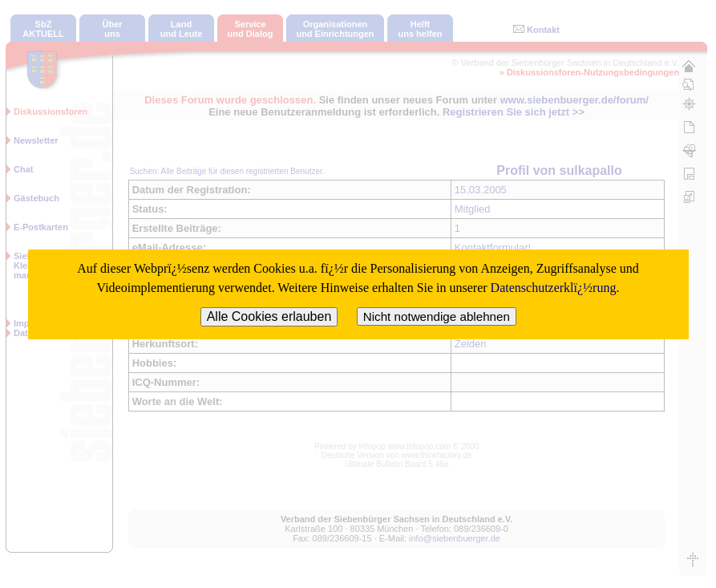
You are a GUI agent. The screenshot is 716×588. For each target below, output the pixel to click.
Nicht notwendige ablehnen (437, 316)
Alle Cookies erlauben (269, 316)
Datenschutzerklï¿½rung (554, 288)
